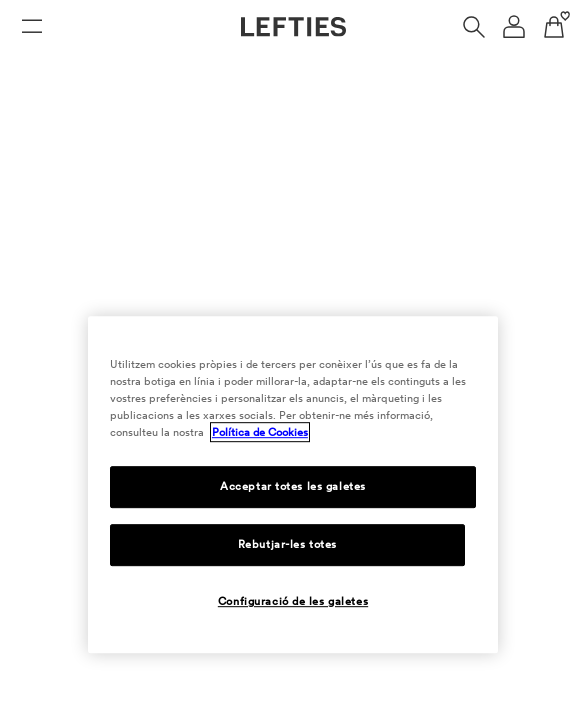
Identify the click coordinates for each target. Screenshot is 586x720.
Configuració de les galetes (293, 601)
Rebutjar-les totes (287, 544)
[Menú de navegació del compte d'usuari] (514, 27)
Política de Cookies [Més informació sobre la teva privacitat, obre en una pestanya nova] (260, 432)
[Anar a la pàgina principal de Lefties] (293, 27)
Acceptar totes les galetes (293, 486)
